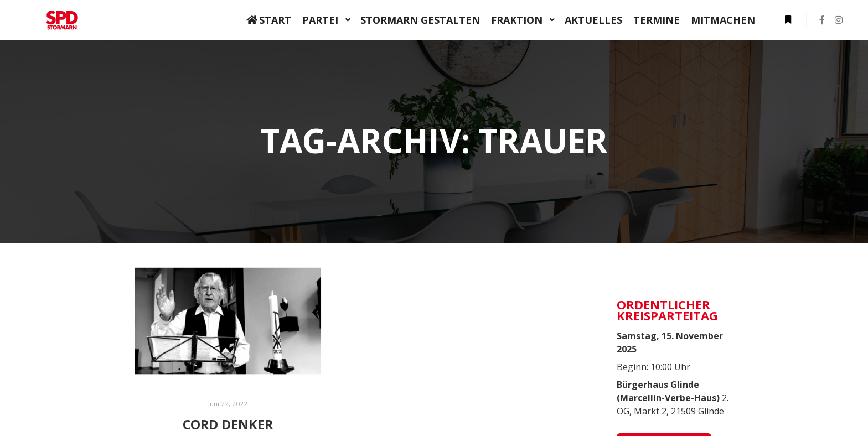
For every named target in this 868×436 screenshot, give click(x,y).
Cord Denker (228, 424)
